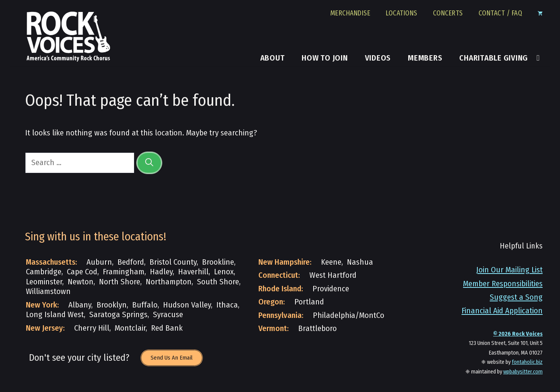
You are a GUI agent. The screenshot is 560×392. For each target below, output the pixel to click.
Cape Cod (82, 272)
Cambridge (44, 272)
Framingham (124, 272)
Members (425, 58)
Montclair (130, 328)
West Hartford (333, 275)
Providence (331, 289)
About (273, 58)
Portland (309, 302)
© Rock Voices (518, 334)
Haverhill (193, 272)
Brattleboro (317, 329)
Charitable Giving (494, 58)
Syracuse (168, 315)
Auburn (99, 262)
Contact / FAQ (501, 14)
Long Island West (55, 315)
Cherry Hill (92, 328)
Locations (402, 14)
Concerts (448, 14)
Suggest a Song (516, 297)
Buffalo (145, 305)
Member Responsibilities (503, 284)
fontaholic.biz (527, 362)
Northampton (169, 282)
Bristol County (173, 262)
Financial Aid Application (502, 311)
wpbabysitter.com (523, 372)
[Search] (149, 163)
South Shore (218, 282)
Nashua (360, 262)
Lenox (224, 272)
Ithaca (227, 305)
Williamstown (48, 291)
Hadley (161, 272)
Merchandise (350, 14)
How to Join (325, 58)
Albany (80, 305)
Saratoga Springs (118, 315)
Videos (378, 58)
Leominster (44, 282)
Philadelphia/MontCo (349, 315)
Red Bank (167, 328)
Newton (81, 282)
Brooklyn (112, 305)
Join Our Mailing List (509, 270)
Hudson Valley (187, 305)
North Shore (120, 282)
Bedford (131, 262)
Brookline (218, 262)
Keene (331, 262)
